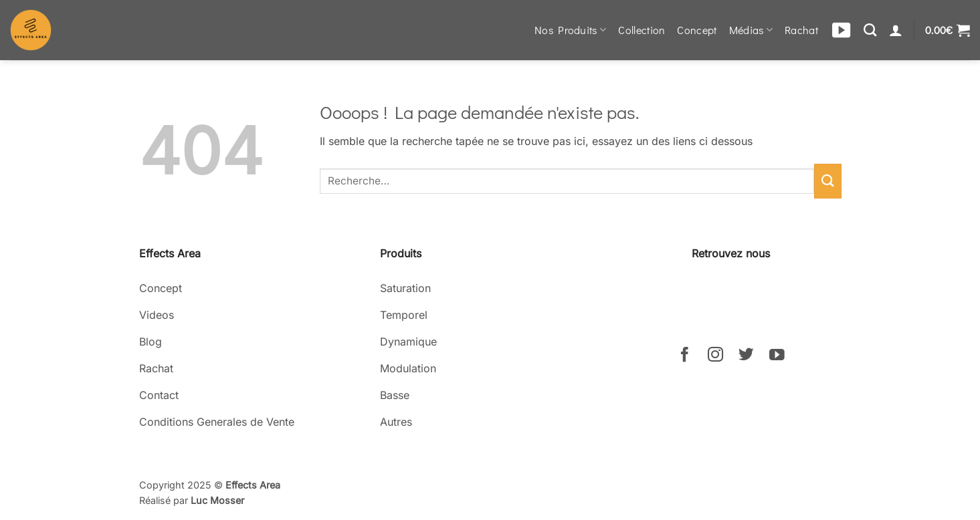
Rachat (801, 30)
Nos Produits (570, 30)
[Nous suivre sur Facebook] (685, 356)
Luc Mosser (217, 500)
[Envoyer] (827, 181)
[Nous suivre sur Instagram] (715, 356)
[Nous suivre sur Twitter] (746, 356)
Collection (642, 30)
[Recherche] (870, 30)
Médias (751, 30)
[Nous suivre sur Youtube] (777, 356)
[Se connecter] (896, 30)
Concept (697, 30)
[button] (948, 30)
